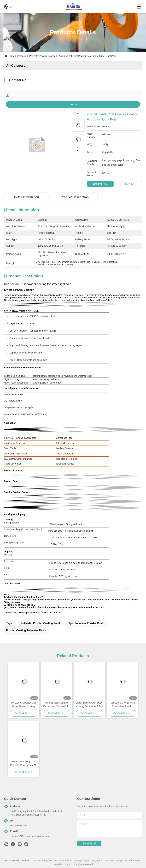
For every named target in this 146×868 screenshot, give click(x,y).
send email (89, 844)
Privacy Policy (12, 861)
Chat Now (73, 104)
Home (11, 56)
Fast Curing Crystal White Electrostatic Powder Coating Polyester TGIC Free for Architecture (122, 705)
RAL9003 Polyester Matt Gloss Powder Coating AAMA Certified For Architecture (24, 705)
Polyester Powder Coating (42, 56)
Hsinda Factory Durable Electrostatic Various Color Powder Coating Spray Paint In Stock (57, 705)
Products (22, 56)
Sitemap (26, 861)
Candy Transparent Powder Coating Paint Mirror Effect (89, 704)
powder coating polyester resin (26, 630)
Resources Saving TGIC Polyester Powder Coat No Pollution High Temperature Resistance (24, 764)
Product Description (75, 197)
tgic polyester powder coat (86, 623)
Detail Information (26, 197)
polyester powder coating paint (40, 623)
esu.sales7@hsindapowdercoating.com (30, 836)
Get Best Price (100, 184)
